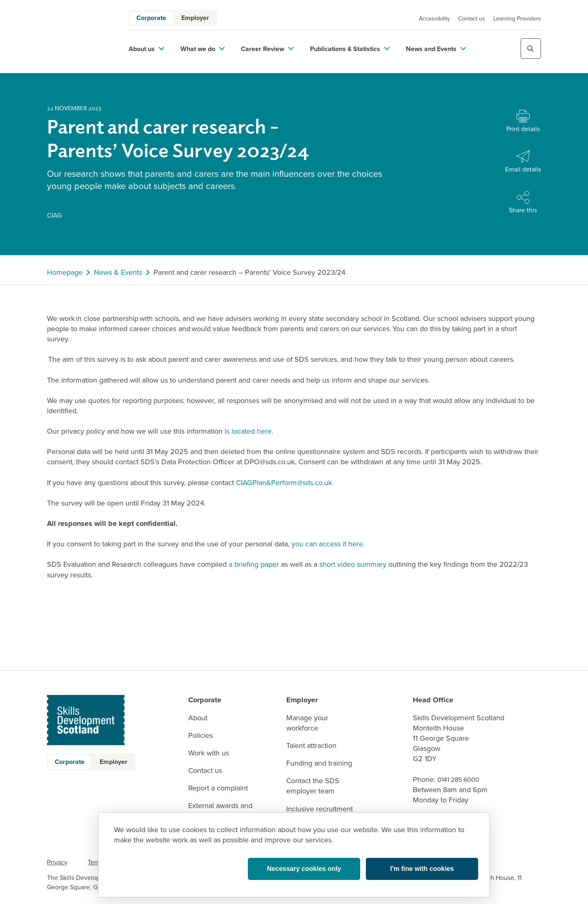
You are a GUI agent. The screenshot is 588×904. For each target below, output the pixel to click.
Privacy (57, 862)
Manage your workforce (307, 723)
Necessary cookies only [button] (304, 869)
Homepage (65, 273)
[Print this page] (523, 121)
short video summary (353, 564)
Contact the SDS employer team (313, 786)
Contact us (472, 19)
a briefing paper (254, 564)
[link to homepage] (78, 36)
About (198, 718)
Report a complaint (218, 788)
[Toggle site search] (531, 49)
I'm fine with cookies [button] (422, 869)
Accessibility (434, 19)
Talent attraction (311, 746)
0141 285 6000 (458, 780)
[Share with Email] (523, 162)
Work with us (209, 753)
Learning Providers (517, 19)
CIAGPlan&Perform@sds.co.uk (284, 483)
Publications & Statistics (350, 49)
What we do (203, 49)
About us (146, 49)
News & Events (118, 273)
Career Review (267, 49)
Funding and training (319, 763)
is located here (248, 431)
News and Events (436, 49)
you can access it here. (328, 544)
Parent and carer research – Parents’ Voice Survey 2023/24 (249, 273)
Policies (200, 736)
